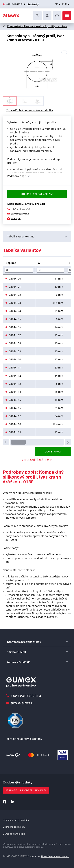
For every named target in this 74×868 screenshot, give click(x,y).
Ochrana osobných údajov (16, 820)
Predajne (16, 218)
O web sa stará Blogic (14, 834)
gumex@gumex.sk (21, 214)
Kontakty (33, 4)
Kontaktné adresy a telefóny (24, 739)
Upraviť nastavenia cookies (55, 856)
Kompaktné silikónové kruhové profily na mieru (37, 26)
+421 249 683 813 (16, 4)
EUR (64, 4)
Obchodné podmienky (14, 827)
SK (56, 4)
